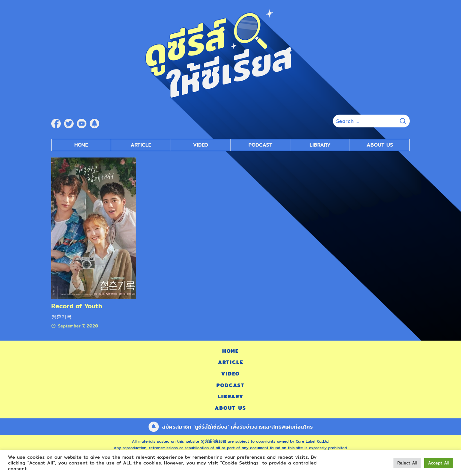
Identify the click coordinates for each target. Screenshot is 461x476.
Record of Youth (77, 306)
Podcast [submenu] (260, 145)
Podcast (231, 385)
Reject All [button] (407, 463)
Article (141, 145)
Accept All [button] (439, 463)
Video (230, 374)
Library (320, 145)
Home (81, 145)
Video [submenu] (201, 145)
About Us (380, 145)
